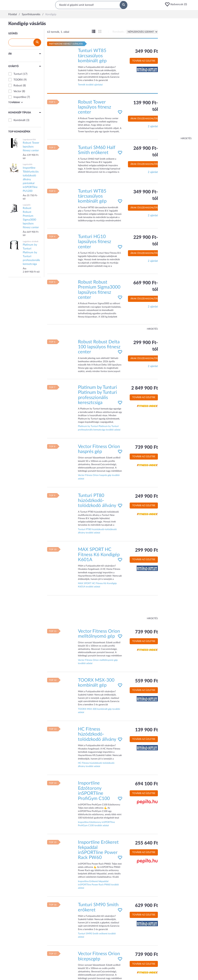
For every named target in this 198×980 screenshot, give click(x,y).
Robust (18, 86)
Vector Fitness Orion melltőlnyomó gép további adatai (98, 662)
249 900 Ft (146, 496)
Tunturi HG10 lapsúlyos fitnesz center (95, 242)
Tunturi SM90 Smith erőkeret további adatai (97, 935)
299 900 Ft (146, 550)
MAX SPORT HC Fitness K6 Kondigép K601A (99, 555)
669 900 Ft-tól (146, 286)
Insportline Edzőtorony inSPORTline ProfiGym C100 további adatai (96, 824)
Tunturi (18, 74)
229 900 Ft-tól (146, 241)
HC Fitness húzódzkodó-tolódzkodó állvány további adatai (96, 765)
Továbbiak (16, 102)
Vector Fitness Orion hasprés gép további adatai (99, 477)
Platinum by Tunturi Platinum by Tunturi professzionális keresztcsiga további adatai (99, 428)
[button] (177, 4)
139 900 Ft (146, 730)
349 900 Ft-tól (146, 195)
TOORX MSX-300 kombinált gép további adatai (99, 711)
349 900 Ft (146, 51)
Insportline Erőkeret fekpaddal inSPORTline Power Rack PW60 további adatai (98, 885)
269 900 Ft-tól (146, 152)
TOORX (18, 80)
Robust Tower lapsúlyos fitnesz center (95, 107)
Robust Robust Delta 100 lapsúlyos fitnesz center (99, 347)
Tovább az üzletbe (144, 61)
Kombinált (19, 120)
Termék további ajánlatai (90, 85)
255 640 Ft (146, 843)
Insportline (20, 97)
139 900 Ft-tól (146, 106)
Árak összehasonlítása (145, 119)
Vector (17, 91)
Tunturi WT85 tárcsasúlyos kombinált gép (92, 56)
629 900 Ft (146, 906)
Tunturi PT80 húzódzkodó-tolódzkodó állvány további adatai (97, 531)
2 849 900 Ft (145, 388)
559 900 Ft (146, 681)
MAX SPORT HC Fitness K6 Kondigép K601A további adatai (97, 585)
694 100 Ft (146, 784)
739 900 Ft (146, 447)
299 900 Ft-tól (146, 346)
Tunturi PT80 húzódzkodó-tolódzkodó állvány (97, 501)
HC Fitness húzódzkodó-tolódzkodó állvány (97, 734)
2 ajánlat (153, 126)
